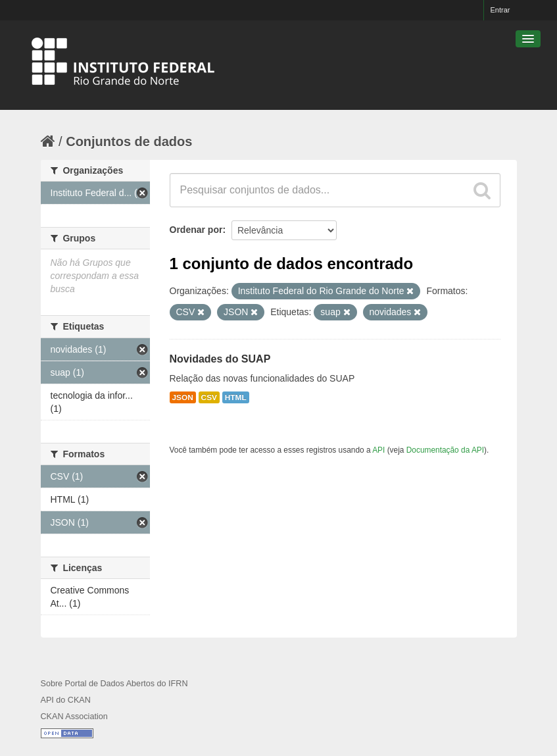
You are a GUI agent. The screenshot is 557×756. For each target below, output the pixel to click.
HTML (236, 397)
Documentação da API (445, 450)
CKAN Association (74, 717)
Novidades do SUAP (220, 359)
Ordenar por (196, 230)
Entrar (500, 10)
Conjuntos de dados (129, 141)
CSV (209, 397)
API (378, 450)
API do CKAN (66, 700)
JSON (183, 397)
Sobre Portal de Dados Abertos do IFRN (114, 684)
